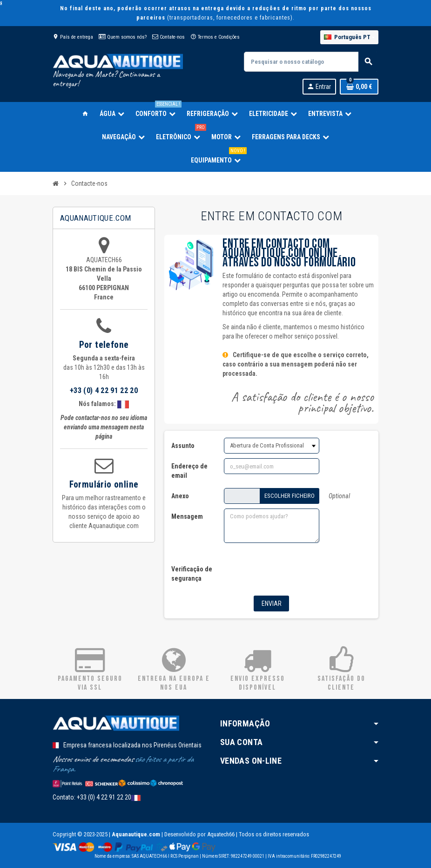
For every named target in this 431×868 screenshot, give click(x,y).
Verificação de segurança (192, 574)
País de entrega (73, 37)
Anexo (180, 496)
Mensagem (187, 516)
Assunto (183, 446)
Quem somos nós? (123, 37)
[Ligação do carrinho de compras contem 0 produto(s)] (359, 87)
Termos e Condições (215, 37)
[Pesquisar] (311, 62)
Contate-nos (168, 37)
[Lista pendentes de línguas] (349, 37)
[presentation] (286, 571)
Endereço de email (189, 471)
